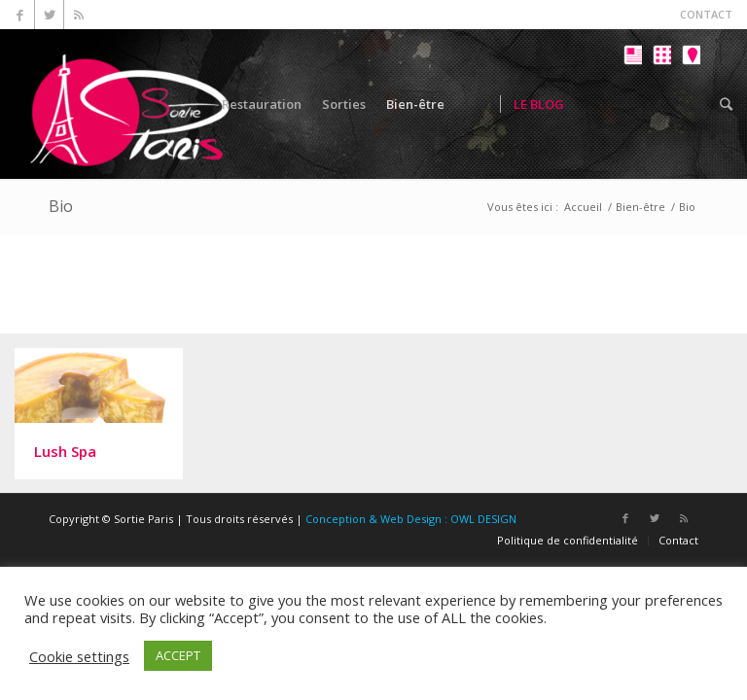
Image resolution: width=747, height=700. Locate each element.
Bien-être (640, 207)
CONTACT (706, 14)
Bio (61, 206)
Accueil (583, 207)
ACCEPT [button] (178, 655)
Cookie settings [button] (79, 656)
